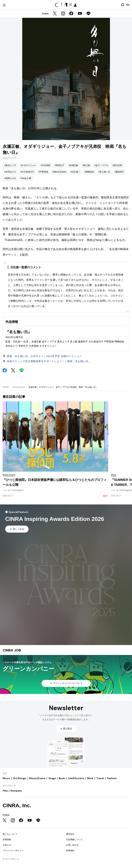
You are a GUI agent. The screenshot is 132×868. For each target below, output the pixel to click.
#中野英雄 (43, 172)
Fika (5, 791)
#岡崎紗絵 (89, 172)
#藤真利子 (119, 172)
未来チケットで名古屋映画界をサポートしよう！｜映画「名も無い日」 (49, 361)
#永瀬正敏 (73, 165)
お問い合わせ (72, 845)
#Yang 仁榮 (26, 178)
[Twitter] (55, 14)
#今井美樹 (45, 165)
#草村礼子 (59, 165)
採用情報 (7, 840)
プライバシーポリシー (13, 851)
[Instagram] (63, 14)
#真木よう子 (10, 165)
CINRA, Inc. (17, 805)
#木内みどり (10, 172)
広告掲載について (74, 840)
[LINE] (88, 14)
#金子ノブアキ (101, 165)
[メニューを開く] (128, 5)
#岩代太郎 (117, 165)
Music (6, 778)
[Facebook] (71, 14)
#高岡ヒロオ (10, 178)
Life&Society (76, 778)
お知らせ (7, 845)
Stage (52, 778)
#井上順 (86, 165)
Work (90, 778)
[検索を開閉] (123, 5)
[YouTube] (80, 14)
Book (62, 778)
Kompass (16, 791)
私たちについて (10, 834)
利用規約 (70, 851)
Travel (100, 778)
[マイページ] (4, 5)
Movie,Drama (19, 387)
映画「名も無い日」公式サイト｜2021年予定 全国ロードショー (44, 356)
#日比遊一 (75, 172)
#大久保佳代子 (27, 172)
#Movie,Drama (59, 172)
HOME (6, 387)
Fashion (112, 778)
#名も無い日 (104, 172)
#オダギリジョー (28, 165)
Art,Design (20, 778)
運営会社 (70, 834)
